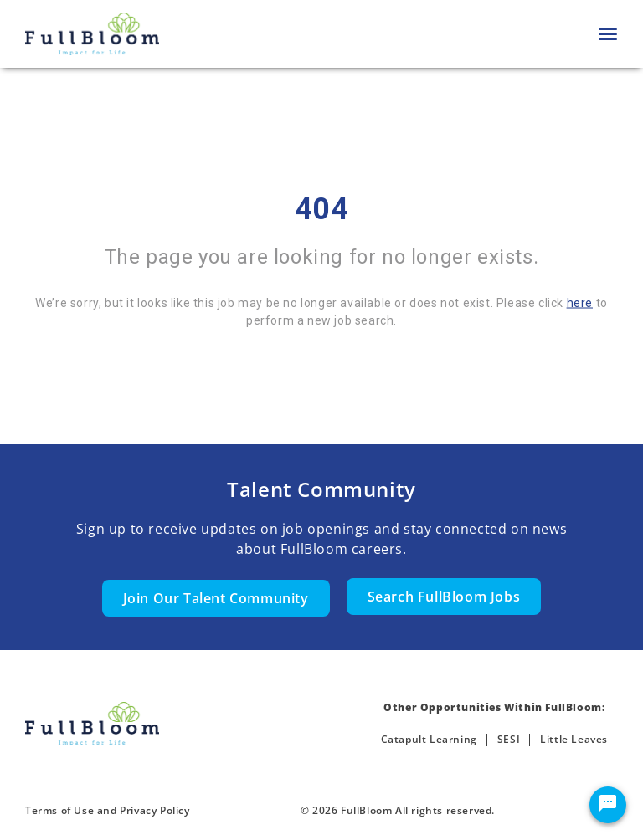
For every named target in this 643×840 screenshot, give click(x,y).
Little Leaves (574, 739)
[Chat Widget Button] (608, 805)
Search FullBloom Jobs (444, 597)
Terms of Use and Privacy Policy (108, 810)
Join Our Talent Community (216, 598)
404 (322, 209)
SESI (509, 739)
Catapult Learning (429, 739)
